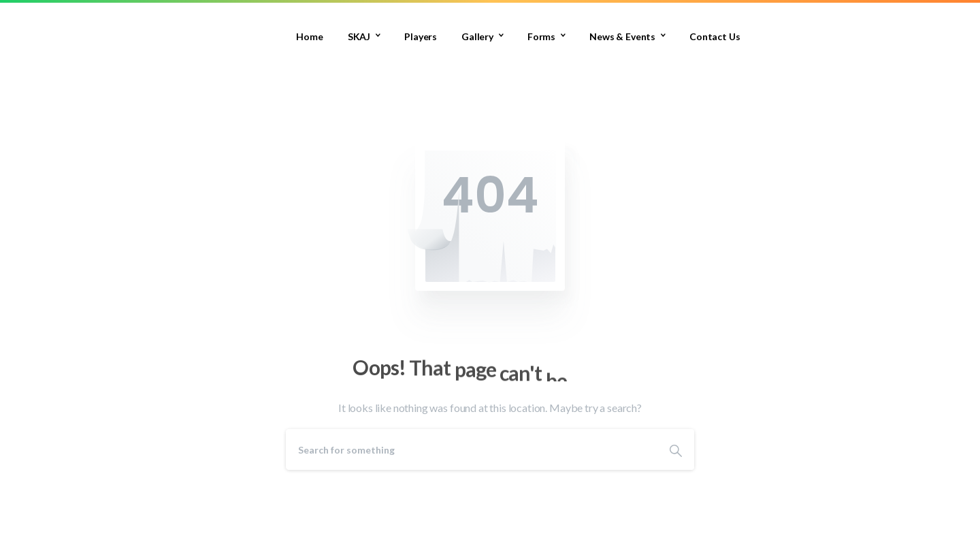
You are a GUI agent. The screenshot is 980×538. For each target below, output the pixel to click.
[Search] (472, 449)
